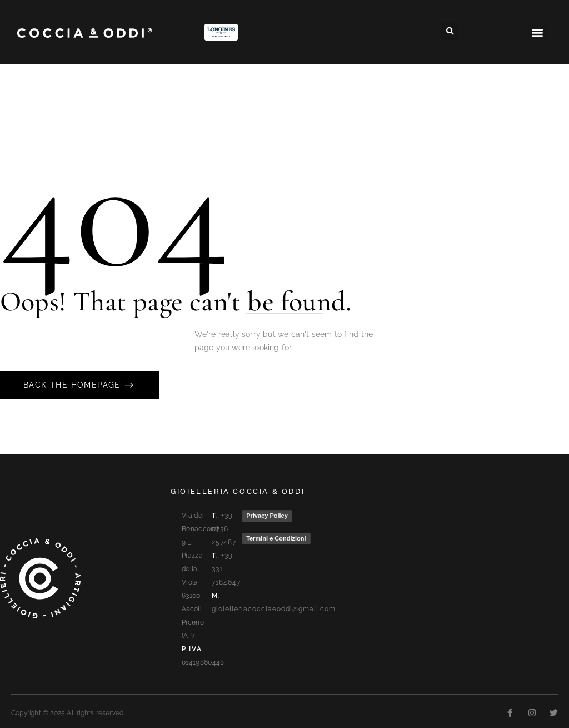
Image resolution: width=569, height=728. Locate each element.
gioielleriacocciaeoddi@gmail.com (274, 609)
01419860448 (203, 662)
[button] (450, 31)
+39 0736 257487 (224, 529)
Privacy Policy (267, 516)
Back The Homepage (73, 385)
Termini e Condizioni (276, 538)
